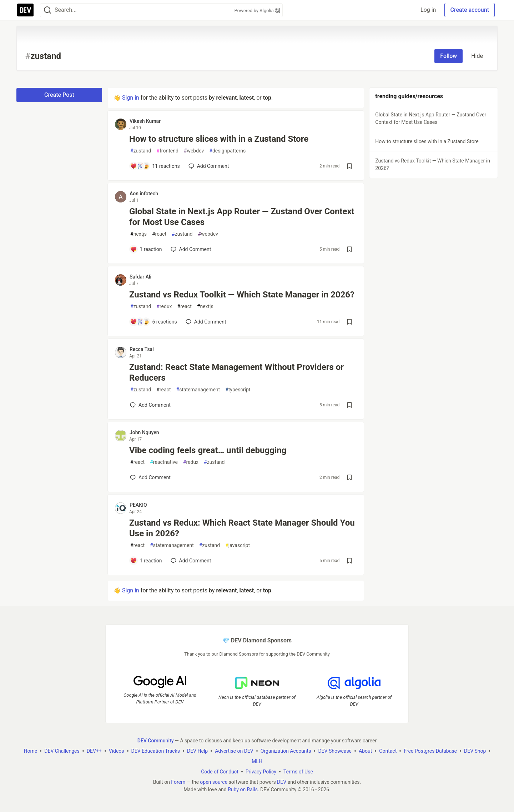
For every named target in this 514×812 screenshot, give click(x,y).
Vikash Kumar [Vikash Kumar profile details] (145, 121)
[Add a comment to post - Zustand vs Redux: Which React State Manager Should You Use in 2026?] (146, 561)
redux (164, 307)
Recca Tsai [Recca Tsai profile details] (142, 349)
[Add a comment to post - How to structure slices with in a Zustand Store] (155, 166)
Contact (388, 751)
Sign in (131, 98)
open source (214, 782)
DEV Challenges (62, 751)
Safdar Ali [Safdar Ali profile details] (140, 277)
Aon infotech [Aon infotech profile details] (144, 194)
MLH (257, 761)
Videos (117, 751)
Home (31, 751)
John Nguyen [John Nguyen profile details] (144, 432)
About (365, 751)
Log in (428, 10)
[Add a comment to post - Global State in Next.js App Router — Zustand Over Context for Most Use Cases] (146, 249)
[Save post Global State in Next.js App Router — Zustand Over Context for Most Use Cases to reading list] (349, 249)
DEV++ (94, 751)
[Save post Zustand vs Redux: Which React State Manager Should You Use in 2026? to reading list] (349, 561)
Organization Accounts (286, 751)
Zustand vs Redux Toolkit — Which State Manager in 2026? (242, 295)
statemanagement (198, 390)
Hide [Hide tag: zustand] (477, 56)
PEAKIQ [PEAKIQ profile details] (138, 505)
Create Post (59, 95)
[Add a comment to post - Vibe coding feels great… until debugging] (150, 477)
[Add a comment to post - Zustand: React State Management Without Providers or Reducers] (150, 405)
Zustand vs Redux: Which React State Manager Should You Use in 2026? (242, 528)
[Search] (47, 10)
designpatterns (227, 151)
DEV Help (197, 751)
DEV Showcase (335, 751)
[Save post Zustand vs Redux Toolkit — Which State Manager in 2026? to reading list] (349, 322)
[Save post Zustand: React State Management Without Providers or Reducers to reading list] (349, 405)
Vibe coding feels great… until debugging (208, 450)
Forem (178, 782)
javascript (238, 545)
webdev (194, 151)
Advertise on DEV (234, 751)
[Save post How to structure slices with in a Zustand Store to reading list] (349, 166)
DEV (282, 782)
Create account (470, 10)
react (159, 234)
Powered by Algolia (257, 11)
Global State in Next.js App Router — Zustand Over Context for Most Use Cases (242, 217)
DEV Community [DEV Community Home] (156, 741)
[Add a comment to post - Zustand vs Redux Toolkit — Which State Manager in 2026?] (153, 322)
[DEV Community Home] (25, 10)
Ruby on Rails (243, 790)
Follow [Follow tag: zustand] (449, 56)
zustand (141, 151)
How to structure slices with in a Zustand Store (219, 139)
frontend (167, 151)
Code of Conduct (220, 772)
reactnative (164, 462)
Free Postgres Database (430, 751)
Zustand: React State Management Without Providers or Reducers (236, 372)
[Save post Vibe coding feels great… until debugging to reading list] (349, 477)
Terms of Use (298, 772)
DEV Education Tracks (156, 751)
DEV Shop (475, 751)
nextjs (138, 234)
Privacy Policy (261, 772)
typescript (238, 390)
